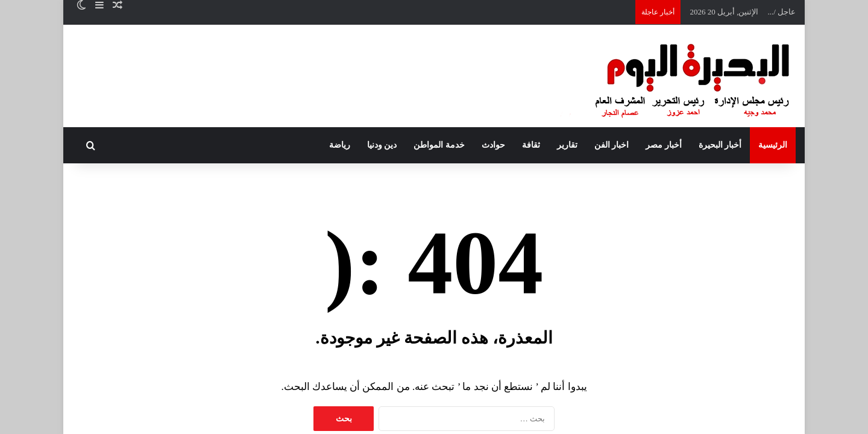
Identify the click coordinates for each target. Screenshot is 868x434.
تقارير (567, 145)
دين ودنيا (382, 145)
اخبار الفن (612, 145)
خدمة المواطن (439, 145)
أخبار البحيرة (720, 145)
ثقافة (531, 145)
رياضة (340, 145)
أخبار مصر (664, 145)
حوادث (493, 145)
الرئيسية (773, 145)
